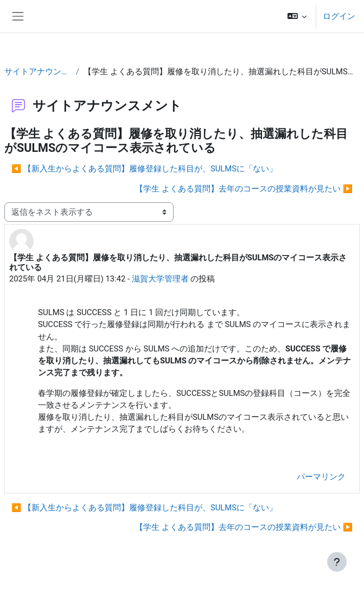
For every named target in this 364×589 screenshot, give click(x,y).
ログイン (339, 16)
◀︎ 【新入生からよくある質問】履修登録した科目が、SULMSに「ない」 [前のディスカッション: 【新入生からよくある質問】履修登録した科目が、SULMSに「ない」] (144, 169)
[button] (297, 16)
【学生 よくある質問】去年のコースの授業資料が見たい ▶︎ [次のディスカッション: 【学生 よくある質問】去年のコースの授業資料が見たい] (244, 189)
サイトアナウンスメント (38, 72)
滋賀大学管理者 (160, 279)
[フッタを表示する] (337, 562)
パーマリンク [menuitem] (321, 477)
